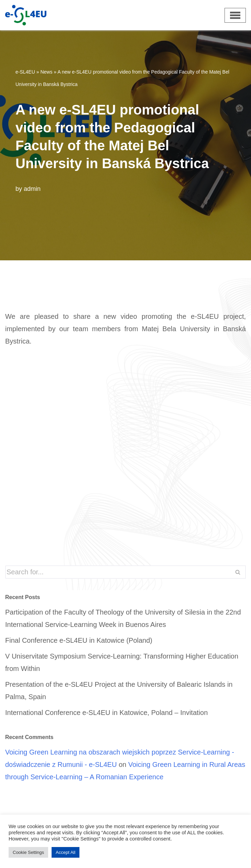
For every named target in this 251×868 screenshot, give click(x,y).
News (46, 72)
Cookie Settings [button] (28, 852)
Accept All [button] (66, 852)
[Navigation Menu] (235, 15)
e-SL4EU (25, 72)
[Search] (118, 572)
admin (32, 189)
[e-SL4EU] (12, 15)
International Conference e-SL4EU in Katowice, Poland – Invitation (106, 713)
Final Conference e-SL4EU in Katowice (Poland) (79, 640)
